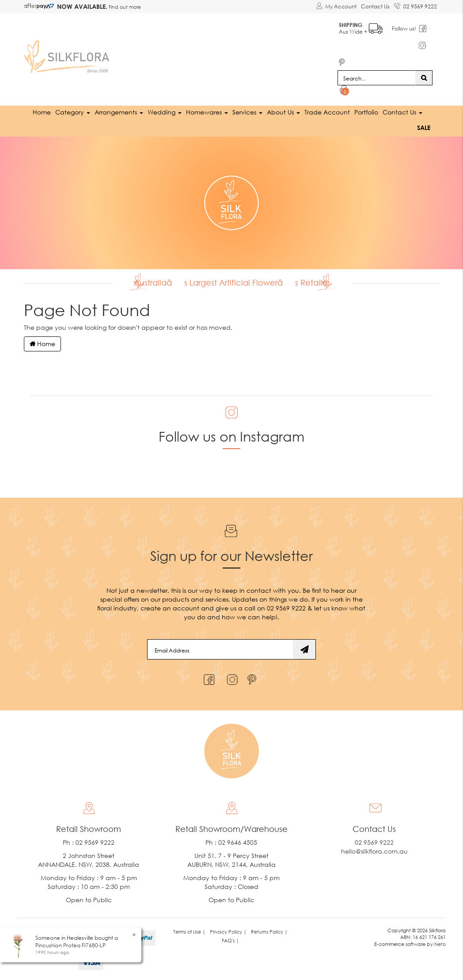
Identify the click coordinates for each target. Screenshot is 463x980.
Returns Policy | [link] (269, 932)
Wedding (165, 112)
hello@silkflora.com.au (374, 851)
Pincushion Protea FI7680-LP (70, 945)
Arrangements (119, 112)
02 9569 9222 (416, 5)
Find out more (124, 7)
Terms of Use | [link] (189, 932)
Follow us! (404, 29)
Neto (440, 944)
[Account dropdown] (336, 7)
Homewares (207, 112)
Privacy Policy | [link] (228, 932)
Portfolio (366, 112)
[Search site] (424, 78)
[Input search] (377, 78)
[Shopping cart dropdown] (344, 91)
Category (73, 112)
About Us (283, 112)
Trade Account (327, 112)
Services (247, 112)
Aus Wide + (361, 27)
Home (42, 112)
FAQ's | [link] (230, 940)
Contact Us (375, 6)
